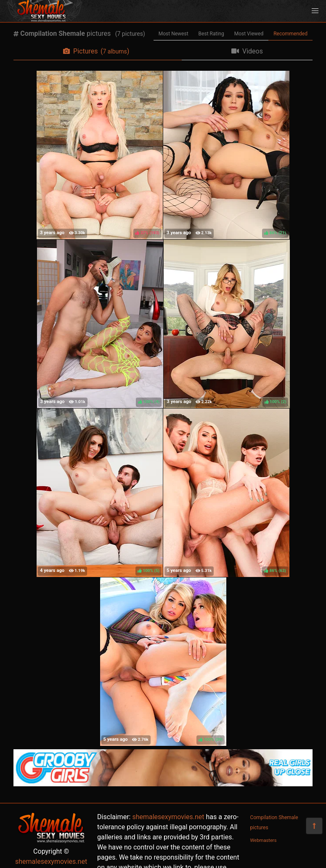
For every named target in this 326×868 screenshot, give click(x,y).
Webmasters (264, 840)
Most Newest (174, 34)
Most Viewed (249, 34)
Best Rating (211, 34)
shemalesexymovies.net (51, 861)
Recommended (290, 34)
